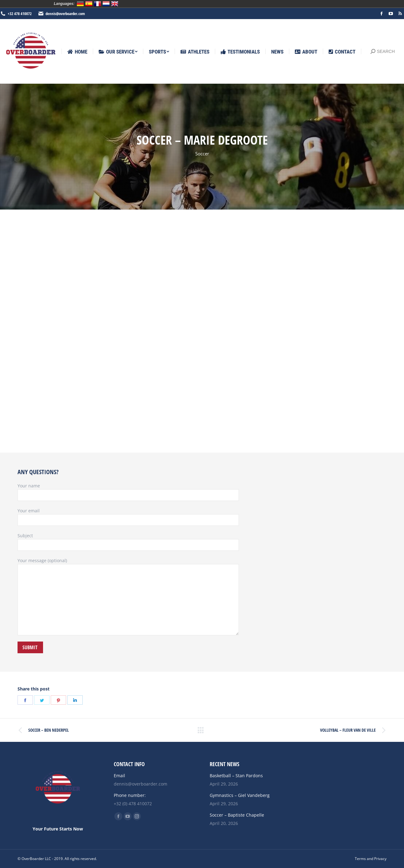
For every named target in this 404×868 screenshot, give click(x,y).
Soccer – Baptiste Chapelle (237, 815)
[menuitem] (77, 52)
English (115, 4)
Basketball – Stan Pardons (236, 776)
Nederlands (106, 4)
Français (97, 4)
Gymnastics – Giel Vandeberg (240, 795)
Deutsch (80, 4)
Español (89, 4)
